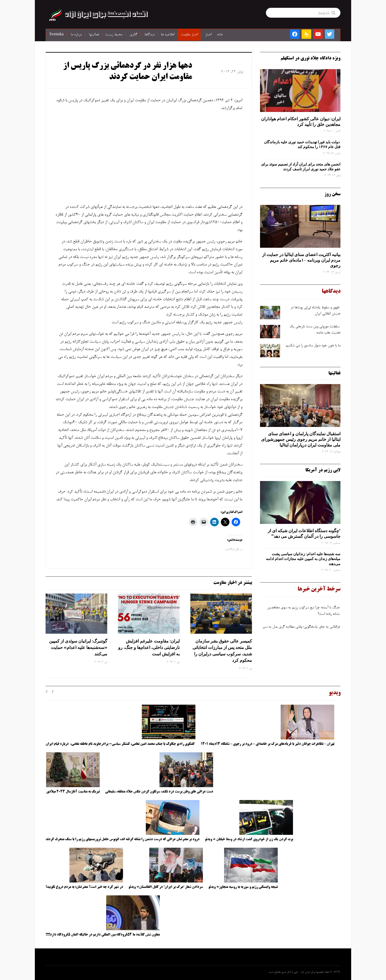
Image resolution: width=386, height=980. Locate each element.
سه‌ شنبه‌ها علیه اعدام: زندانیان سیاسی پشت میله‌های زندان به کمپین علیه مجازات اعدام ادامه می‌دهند (303, 559)
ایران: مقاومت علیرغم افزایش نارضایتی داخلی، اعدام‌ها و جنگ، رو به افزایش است (149, 647)
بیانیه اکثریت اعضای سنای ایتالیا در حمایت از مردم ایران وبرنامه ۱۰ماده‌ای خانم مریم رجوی (301, 260)
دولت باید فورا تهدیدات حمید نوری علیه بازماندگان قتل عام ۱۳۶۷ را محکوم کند (302, 144)
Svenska (56, 35)
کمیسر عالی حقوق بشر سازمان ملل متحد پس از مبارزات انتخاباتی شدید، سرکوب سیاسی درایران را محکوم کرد (222, 651)
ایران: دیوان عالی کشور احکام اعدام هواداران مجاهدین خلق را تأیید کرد (301, 121)
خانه (220, 35)
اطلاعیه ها (168, 35)
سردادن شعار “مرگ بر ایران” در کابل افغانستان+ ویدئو (166, 887)
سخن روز (332, 194)
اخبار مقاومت (189, 35)
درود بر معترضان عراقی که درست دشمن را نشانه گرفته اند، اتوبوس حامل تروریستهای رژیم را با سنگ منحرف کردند (123, 839)
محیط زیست (114, 35)
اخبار (208, 35)
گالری (133, 35)
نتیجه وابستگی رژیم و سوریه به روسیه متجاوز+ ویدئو (243, 887)
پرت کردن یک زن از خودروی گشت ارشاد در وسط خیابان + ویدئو (249, 839)
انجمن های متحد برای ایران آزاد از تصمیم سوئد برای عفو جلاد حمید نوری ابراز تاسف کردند (301, 167)
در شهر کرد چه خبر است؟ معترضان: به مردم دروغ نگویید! (84, 887)
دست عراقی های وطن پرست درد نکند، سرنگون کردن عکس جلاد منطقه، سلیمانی (159, 792)
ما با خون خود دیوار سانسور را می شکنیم (313, 346)
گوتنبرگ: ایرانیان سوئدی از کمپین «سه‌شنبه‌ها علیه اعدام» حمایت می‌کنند (78, 647)
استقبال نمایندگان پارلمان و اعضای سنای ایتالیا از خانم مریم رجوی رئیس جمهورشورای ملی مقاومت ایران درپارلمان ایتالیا (301, 439)
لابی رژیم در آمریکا (323, 470)
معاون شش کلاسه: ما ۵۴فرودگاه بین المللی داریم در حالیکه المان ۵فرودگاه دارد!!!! (103, 935)
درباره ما (76, 35)
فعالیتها (94, 35)
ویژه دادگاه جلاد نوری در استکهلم (311, 58)
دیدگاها (150, 35)
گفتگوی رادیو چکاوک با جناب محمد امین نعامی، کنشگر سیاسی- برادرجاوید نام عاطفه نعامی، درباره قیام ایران (120, 744)
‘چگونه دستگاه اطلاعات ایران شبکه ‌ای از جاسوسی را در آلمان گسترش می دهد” (304, 533)
